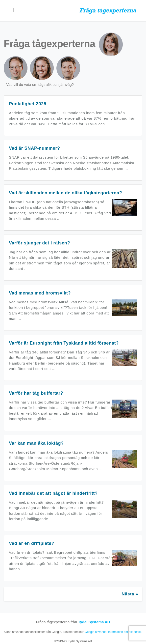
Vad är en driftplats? (32, 543)
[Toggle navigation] (13, 11)
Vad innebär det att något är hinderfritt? (53, 493)
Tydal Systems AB (94, 622)
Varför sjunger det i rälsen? (39, 243)
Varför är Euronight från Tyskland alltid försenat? (64, 343)
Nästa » (130, 594)
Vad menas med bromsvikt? (40, 293)
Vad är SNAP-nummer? (35, 148)
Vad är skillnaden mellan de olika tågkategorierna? (65, 193)
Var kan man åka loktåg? (36, 443)
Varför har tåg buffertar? (36, 393)
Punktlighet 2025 (28, 104)
